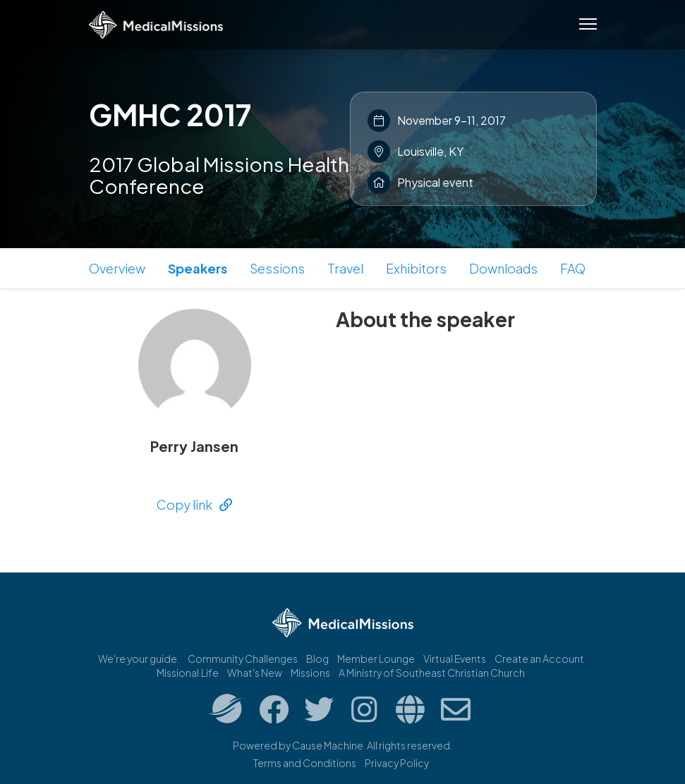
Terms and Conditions (305, 763)
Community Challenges (243, 659)
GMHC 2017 (170, 114)
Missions (310, 673)
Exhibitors (416, 268)
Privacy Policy (397, 763)
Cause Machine (328, 745)
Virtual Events (455, 659)
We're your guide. (139, 659)
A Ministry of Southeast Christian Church (432, 673)
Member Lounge (376, 659)
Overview (117, 268)
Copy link (194, 504)
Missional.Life (188, 673)
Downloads (503, 268)
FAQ (573, 268)
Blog (317, 659)
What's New (255, 673)
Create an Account (539, 659)
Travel (345, 268)
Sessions (277, 268)
